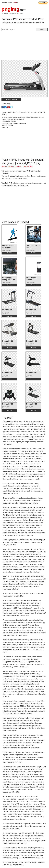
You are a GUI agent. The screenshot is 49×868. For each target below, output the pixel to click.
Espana (16, 2)
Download (9, 253)
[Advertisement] (24, 47)
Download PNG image (11, 99)
